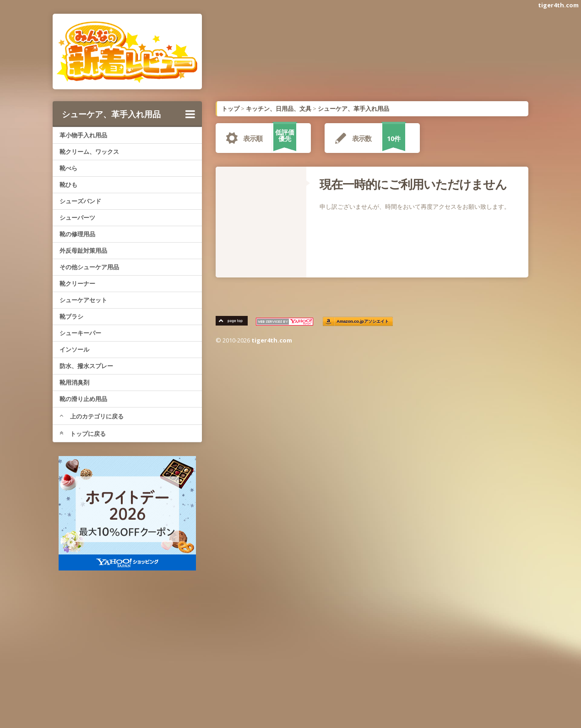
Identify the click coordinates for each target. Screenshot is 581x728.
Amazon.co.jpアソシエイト (363, 322)
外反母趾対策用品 (83, 250)
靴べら (68, 168)
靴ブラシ (71, 316)
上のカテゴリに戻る (92, 416)
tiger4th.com (558, 5)
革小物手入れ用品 (83, 135)
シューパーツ (77, 217)
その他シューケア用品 (89, 267)
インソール (74, 349)
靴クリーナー (77, 283)
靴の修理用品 (77, 234)
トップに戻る (83, 434)
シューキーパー (80, 333)
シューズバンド (80, 201)
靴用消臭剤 (74, 382)
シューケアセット (83, 300)
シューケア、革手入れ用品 (129, 114)
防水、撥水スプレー (86, 366)
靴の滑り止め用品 (83, 399)
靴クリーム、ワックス (89, 152)
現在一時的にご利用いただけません (413, 184)
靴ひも (68, 185)
